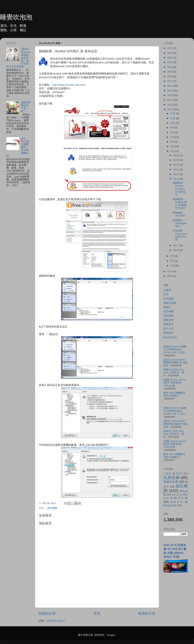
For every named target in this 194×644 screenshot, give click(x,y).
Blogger (111, 635)
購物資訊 (168, 333)
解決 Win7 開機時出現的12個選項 (174, 394)
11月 (173, 118)
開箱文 (167, 307)
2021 (170, 62)
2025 (170, 48)
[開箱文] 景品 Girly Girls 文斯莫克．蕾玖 (174, 373)
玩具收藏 (168, 299)
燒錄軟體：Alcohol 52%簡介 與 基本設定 (179, 189)
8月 (172, 132)
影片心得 (168, 329)
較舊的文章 (147, 613)
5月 (172, 146)
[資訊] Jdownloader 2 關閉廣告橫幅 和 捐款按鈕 (175, 363)
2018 (170, 76)
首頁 (97, 613)
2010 (170, 271)
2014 (170, 95)
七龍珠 (167, 290)
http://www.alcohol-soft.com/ (69, 85)
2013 (170, 100)
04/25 (176, 165)
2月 (172, 261)
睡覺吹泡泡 (16, 17)
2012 (170, 105)
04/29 (176, 155)
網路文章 (168, 320)
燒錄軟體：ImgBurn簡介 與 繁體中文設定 (180, 204)
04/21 (176, 170)
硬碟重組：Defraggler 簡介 (179, 223)
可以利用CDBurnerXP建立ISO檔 (180, 235)
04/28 (176, 160)
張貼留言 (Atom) (56, 621)
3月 (172, 256)
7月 (172, 137)
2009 (170, 276)
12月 (173, 113)
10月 (173, 123)
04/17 (176, 245)
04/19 (176, 174)
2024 (170, 53)
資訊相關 (52, 508)
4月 (172, 151)
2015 (170, 91)
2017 (170, 81)
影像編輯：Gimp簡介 (179, 214)
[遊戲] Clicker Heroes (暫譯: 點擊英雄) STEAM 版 (175, 383)
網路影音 (168, 324)
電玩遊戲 (168, 316)
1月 (172, 265)
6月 (172, 142)
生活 (166, 294)
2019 (170, 72)
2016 (170, 86)
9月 (172, 128)
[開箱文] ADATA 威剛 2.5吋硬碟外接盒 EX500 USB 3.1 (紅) (175, 349)
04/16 (176, 250)
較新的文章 (47, 613)
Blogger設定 (170, 337)
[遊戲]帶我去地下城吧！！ (26, 107)
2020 (170, 67)
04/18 (176, 179)
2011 (170, 109)
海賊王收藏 (170, 303)
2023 (170, 58)
